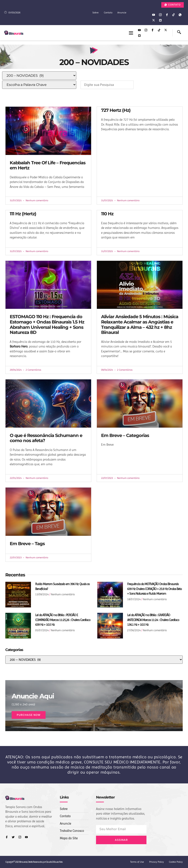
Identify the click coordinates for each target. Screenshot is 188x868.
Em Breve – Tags (27, 543)
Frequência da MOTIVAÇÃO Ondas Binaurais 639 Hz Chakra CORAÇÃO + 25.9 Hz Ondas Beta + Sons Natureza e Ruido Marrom (154, 589)
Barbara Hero (19, 346)
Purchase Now (29, 715)
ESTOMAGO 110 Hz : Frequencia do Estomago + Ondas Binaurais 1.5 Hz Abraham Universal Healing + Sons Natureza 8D (47, 324)
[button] (131, 33)
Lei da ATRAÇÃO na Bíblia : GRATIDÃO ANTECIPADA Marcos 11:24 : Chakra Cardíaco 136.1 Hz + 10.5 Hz (153, 620)
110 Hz (107, 214)
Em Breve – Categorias (125, 435)
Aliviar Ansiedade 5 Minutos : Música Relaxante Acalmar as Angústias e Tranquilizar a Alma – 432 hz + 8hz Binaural (140, 324)
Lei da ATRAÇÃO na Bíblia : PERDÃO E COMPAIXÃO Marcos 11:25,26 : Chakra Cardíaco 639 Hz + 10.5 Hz (63, 620)
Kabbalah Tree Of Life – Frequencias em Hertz (48, 165)
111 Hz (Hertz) (23, 214)
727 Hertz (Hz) (116, 110)
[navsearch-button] (179, 33)
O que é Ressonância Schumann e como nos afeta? (46, 438)
